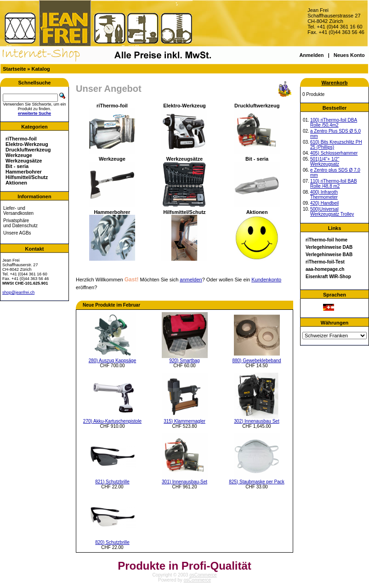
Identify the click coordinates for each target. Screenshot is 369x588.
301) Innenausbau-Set (184, 482)
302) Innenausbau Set (256, 421)
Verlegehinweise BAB (329, 255)
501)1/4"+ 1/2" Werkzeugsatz (325, 162)
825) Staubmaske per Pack (257, 482)
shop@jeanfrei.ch (18, 292)
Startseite (14, 69)
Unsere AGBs (17, 233)
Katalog (41, 69)
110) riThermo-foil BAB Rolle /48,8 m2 (334, 184)
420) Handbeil (324, 203)
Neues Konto (349, 55)
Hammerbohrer (24, 172)
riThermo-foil (21, 139)
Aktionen (16, 183)
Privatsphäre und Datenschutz (20, 223)
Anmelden (311, 55)
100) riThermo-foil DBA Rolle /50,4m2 (334, 123)
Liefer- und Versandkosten (18, 211)
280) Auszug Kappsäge (112, 361)
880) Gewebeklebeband (256, 361)
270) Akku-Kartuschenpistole (112, 421)
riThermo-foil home (326, 240)
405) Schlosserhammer (334, 153)
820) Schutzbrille (112, 542)
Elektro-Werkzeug (27, 144)
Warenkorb (334, 83)
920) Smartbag (184, 361)
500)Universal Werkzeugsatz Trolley (332, 212)
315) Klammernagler (184, 421)
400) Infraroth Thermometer (324, 195)
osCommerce (203, 575)
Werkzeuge (19, 155)
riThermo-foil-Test (325, 262)
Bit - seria (17, 166)
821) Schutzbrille (112, 482)
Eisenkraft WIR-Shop (328, 277)
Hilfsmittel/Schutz (27, 177)
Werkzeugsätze (24, 161)
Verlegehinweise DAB (329, 247)
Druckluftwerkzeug (28, 150)
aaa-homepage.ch (325, 269)
